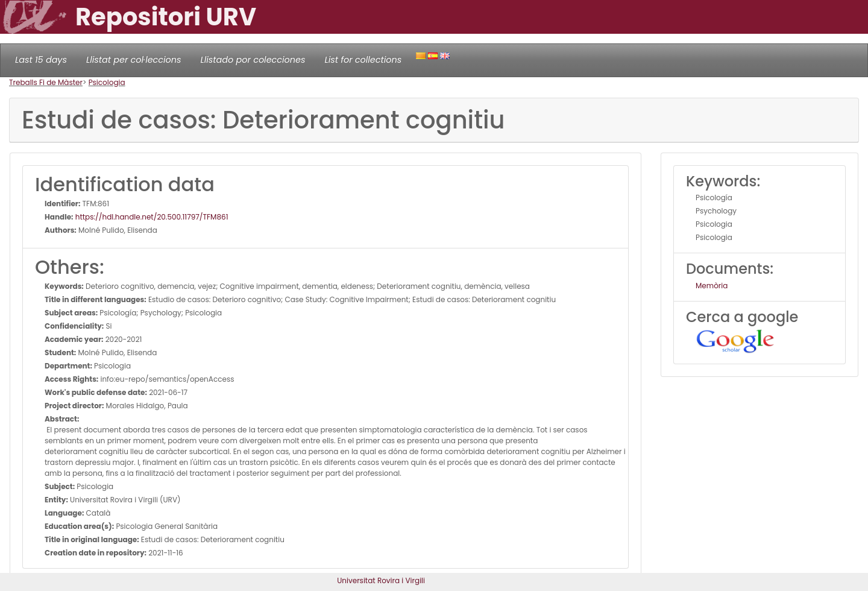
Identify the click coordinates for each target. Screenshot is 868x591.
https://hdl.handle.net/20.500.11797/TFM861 (151, 217)
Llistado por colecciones (253, 60)
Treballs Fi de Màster (46, 82)
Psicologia (107, 82)
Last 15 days (41, 60)
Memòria (712, 286)
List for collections (363, 60)
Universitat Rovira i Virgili (381, 580)
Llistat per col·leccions (134, 60)
